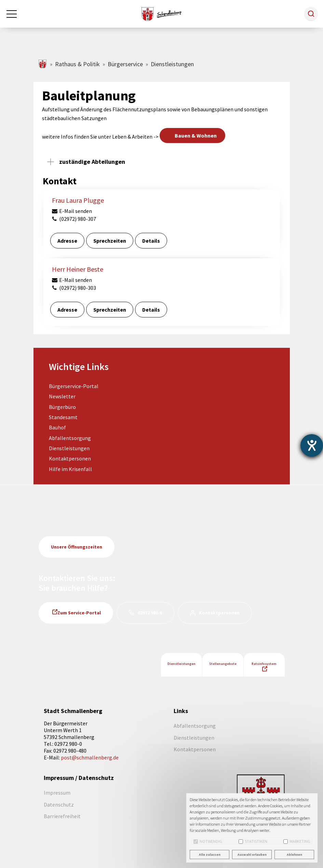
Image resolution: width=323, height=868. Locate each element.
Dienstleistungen (69, 448)
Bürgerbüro (62, 407)
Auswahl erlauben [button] (252, 855)
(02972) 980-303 (74, 288)
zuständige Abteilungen (92, 162)
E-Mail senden (72, 211)
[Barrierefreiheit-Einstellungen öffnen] (312, 445)
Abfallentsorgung (70, 438)
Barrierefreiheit (62, 816)
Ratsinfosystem (264, 664)
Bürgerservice (125, 64)
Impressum (57, 793)
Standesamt (63, 417)
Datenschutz (59, 805)
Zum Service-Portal (79, 613)
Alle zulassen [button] (210, 855)
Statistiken (253, 841)
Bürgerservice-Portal (74, 386)
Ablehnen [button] (294, 855)
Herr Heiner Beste (78, 269)
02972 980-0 (150, 613)
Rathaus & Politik (77, 64)
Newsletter (62, 396)
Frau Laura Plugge (78, 200)
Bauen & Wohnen (196, 136)
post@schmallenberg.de (90, 757)
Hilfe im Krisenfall (70, 469)
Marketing (297, 841)
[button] (311, 14)
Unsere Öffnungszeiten (77, 547)
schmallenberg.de (43, 64)
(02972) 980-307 (74, 219)
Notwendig (208, 841)
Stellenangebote (223, 664)
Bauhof (57, 427)
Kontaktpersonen (70, 458)
